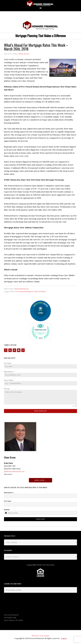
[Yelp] (23, 350)
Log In (64, 638)
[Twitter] (14, 350)
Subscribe (40, 519)
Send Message (40, 411)
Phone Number (9, 380)
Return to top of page (41, 636)
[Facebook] (6, 350)
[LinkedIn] (10, 350)
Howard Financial (40, 3)
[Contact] (19, 350)
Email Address (9, 372)
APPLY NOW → (40, 480)
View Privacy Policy (49, 565)
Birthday (7, 510)
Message (7, 389)
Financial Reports (22, 289)
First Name (8, 363)
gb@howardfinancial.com (14, 471)
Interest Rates (40, 291)
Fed (17, 291)
